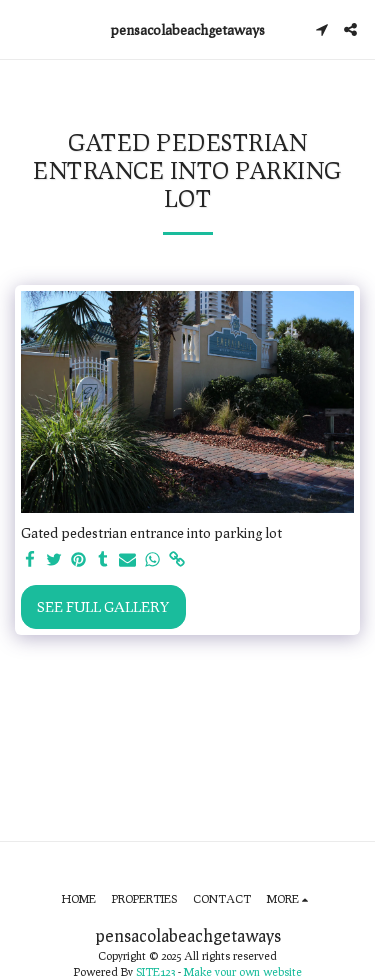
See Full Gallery (103, 606)
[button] (22, 29)
